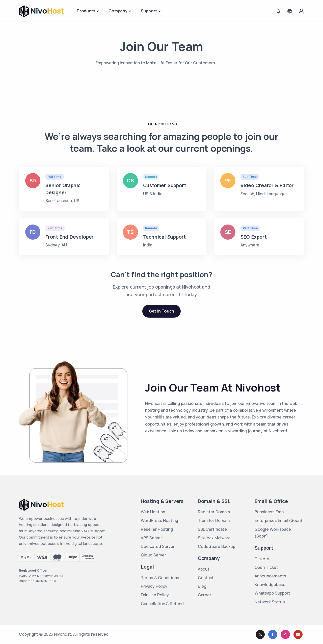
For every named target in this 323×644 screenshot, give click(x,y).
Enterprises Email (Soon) (278, 520)
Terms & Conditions (160, 578)
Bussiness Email (270, 512)
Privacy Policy (154, 586)
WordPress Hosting (159, 520)
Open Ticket (266, 567)
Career (205, 595)
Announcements (270, 576)
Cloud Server (153, 555)
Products (86, 11)
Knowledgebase (270, 584)
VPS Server (151, 538)
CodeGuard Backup (217, 546)
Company (118, 11)
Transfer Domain (214, 520)
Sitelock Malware (214, 538)
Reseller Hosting (157, 529)
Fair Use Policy (155, 595)
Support (149, 11)
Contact (206, 578)
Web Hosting (153, 512)
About (204, 569)
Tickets (262, 559)
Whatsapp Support (272, 593)
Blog (202, 586)
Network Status (270, 602)
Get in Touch (162, 311)
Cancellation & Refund (162, 604)
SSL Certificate (212, 529)
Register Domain (214, 512)
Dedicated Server (158, 546)
